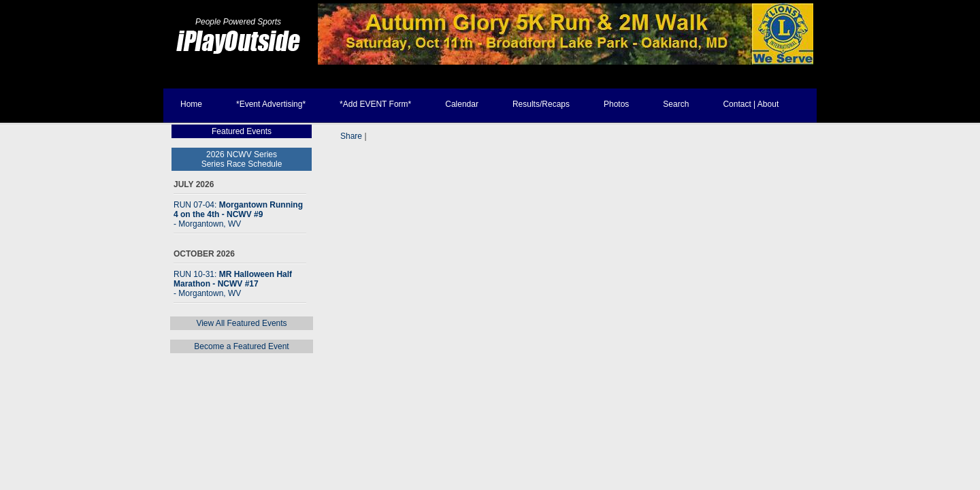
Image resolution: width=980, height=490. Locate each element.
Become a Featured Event (241, 346)
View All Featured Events (241, 323)
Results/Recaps (541, 104)
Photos (616, 104)
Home (191, 104)
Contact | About (751, 104)
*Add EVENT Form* (375, 104)
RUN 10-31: (233, 284)
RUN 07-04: (238, 214)
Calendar (462, 104)
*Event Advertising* (271, 104)
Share (351, 136)
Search (676, 104)
